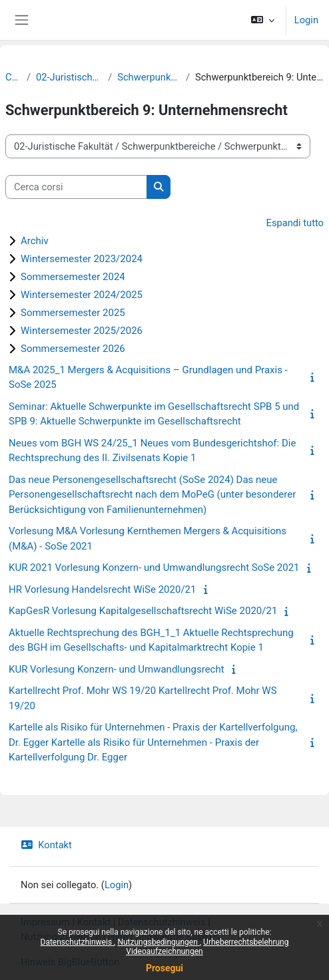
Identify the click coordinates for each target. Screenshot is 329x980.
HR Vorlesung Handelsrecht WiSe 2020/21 (102, 589)
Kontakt (46, 845)
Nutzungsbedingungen (158, 942)
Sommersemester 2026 (73, 349)
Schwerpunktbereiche (149, 77)
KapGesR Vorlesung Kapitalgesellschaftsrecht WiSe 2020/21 (143, 611)
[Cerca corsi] (76, 187)
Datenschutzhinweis (78, 942)
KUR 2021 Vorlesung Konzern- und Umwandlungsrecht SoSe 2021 (154, 568)
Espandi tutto (295, 223)
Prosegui (164, 968)
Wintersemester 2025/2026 (82, 331)
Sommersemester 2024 (73, 277)
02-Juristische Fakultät (69, 77)
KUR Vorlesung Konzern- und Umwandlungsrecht (117, 669)
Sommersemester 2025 (73, 313)
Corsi (13, 77)
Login (306, 20)
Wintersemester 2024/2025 (82, 295)
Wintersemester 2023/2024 (82, 259)
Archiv (35, 241)
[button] (262, 20)
